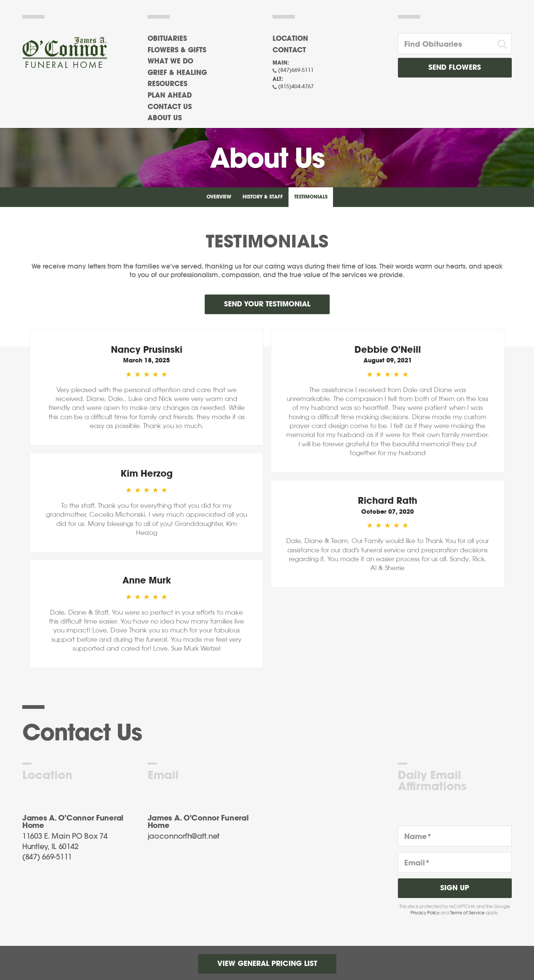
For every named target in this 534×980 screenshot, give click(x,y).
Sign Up (455, 888)
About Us (165, 118)
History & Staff (263, 197)
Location (290, 39)
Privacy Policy (425, 913)
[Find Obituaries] (446, 44)
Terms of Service (467, 913)
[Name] (455, 836)
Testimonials (311, 197)
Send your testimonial (267, 304)
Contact (289, 50)
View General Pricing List (267, 964)
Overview (219, 197)
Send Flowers (455, 68)
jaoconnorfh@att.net (184, 836)
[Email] (455, 862)
